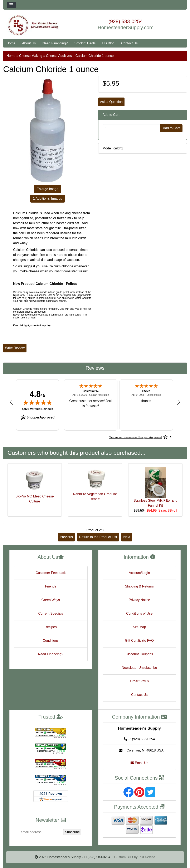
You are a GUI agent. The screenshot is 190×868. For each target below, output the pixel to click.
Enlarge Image (48, 189)
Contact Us (129, 43)
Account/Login (139, 573)
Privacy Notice (139, 600)
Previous (66, 537)
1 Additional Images (48, 199)
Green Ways (51, 600)
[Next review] (179, 402)
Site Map (139, 627)
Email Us (139, 763)
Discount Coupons (139, 654)
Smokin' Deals (85, 43)
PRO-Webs (147, 857)
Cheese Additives (59, 56)
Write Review (15, 348)
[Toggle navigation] (11, 5)
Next (127, 537)
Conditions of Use (139, 613)
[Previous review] (11, 402)
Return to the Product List (98, 537)
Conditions (51, 641)
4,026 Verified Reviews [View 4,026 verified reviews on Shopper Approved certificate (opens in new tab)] (37, 409)
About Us (29, 43)
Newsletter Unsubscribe (139, 668)
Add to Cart (171, 128)
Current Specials (51, 613)
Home (11, 43)
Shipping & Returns (139, 586)
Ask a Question (111, 102)
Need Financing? (55, 43)
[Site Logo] (34, 25)
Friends (51, 586)
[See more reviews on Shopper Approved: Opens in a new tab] (135, 437)
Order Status (139, 681)
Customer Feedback (51, 573)
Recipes (51, 627)
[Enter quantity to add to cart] (132, 128)
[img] (38, 402)
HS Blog (108, 43)
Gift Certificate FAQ (139, 641)
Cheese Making (31, 56)
